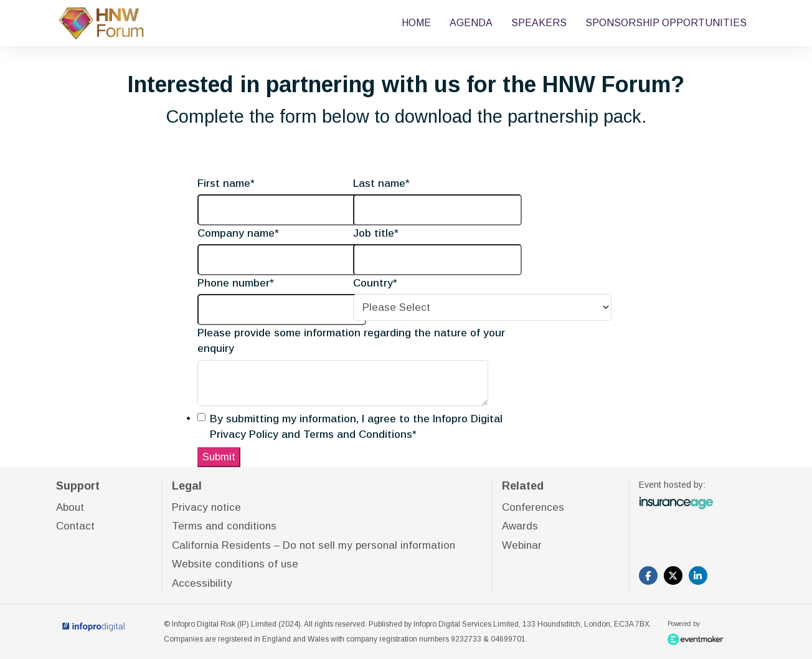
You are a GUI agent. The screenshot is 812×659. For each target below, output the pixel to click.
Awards (520, 526)
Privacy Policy (244, 434)
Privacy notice (206, 507)
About (70, 507)
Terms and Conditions (358, 434)
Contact (75, 526)
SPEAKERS (539, 23)
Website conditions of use (235, 564)
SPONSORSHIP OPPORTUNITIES (666, 23)
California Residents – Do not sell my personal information (314, 545)
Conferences (533, 507)
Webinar (522, 545)
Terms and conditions (224, 526)
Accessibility (202, 583)
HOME (416, 23)
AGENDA (471, 23)
